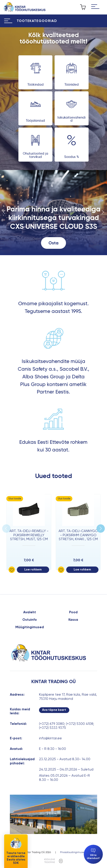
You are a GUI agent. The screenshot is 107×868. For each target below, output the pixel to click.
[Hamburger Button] (95, 7)
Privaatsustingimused (73, 852)
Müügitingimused (30, 627)
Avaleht (30, 612)
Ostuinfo (30, 620)
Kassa (73, 620)
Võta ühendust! (93, 854)
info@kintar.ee (50, 738)
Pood (73, 612)
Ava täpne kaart (54, 710)
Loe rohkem (33, 569)
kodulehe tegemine (49, 861)
